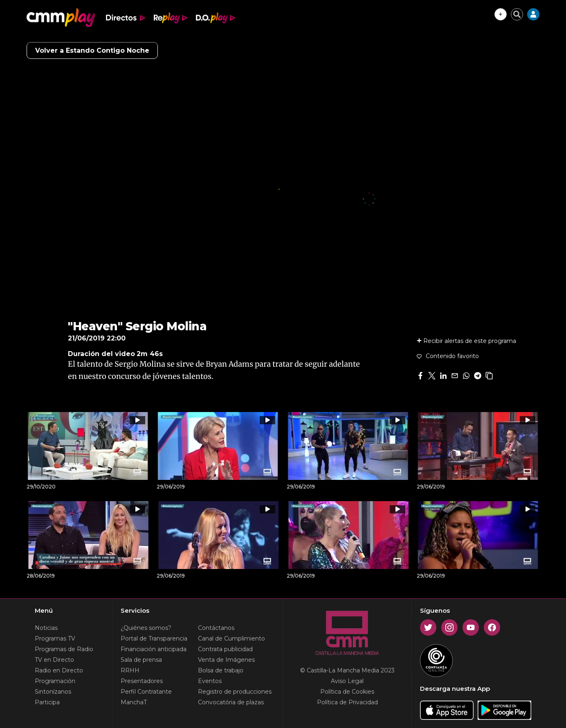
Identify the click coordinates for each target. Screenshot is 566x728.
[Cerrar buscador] (517, 14)
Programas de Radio (64, 649)
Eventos (210, 681)
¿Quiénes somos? (146, 628)
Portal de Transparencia (154, 638)
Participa (47, 702)
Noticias (46, 628)
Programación (55, 681)
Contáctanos (216, 628)
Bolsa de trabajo (221, 670)
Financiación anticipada (154, 649)
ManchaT (134, 702)
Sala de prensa (141, 660)
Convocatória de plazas (231, 702)
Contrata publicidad (225, 649)
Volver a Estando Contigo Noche (92, 50)
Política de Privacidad (347, 702)
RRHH (130, 670)
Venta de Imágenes (226, 660)
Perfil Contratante (146, 692)
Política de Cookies (347, 692)
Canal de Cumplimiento (231, 638)
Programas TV (55, 638)
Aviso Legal (347, 681)
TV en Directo (54, 660)
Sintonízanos (53, 692)
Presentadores (142, 681)
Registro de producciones (235, 692)
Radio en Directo (59, 670)
